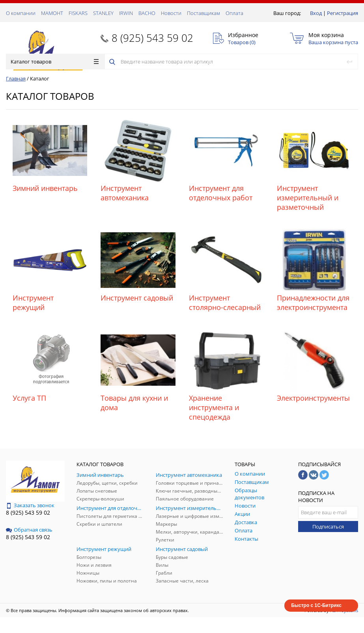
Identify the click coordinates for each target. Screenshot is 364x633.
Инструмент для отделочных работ (221, 193)
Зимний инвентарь (45, 188)
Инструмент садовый (137, 298)
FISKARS (78, 13)
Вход (316, 13)
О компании (21, 13)
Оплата (234, 13)
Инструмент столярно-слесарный (225, 302)
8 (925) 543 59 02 (152, 38)
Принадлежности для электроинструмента (313, 302)
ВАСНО (147, 13)
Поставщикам (203, 13)
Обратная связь (29, 530)
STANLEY (103, 13)
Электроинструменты (313, 398)
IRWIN (126, 13)
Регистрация (343, 13)
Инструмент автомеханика (125, 193)
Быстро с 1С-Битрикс (316, 605)
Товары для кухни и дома (134, 403)
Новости (171, 13)
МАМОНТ (52, 13)
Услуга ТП (29, 398)
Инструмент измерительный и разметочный (308, 198)
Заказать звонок (30, 505)
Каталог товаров (55, 62)
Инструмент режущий (33, 302)
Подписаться (328, 527)
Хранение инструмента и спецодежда (214, 407)
